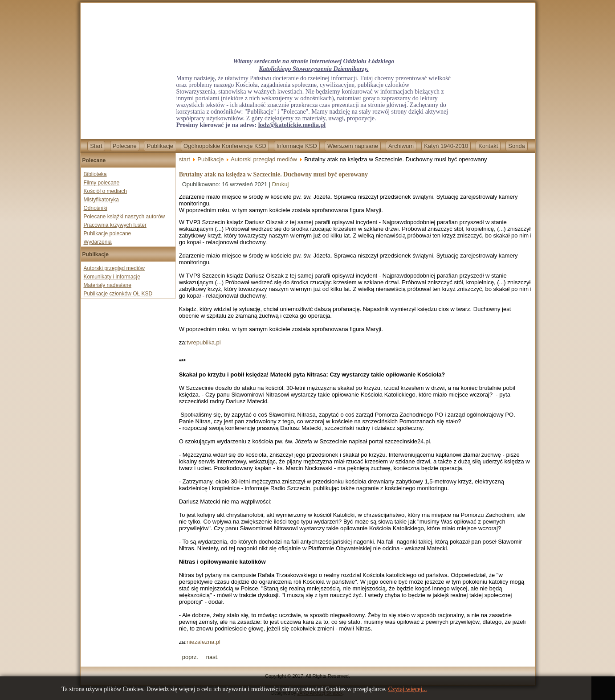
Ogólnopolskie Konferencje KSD (225, 146)
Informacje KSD (297, 146)
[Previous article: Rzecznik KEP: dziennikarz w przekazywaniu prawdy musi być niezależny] (190, 657)
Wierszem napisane (353, 146)
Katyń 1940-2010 (446, 146)
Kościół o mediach (105, 191)
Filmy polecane (102, 183)
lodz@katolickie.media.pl (292, 125)
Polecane (125, 146)
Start (96, 146)
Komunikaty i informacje (112, 277)
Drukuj (281, 184)
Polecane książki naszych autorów (124, 217)
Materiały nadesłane (108, 285)
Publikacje (160, 146)
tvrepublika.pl (204, 342)
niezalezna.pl (204, 642)
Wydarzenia (98, 242)
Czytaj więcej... (408, 689)
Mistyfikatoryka (101, 200)
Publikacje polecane (108, 233)
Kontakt (488, 146)
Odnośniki (96, 208)
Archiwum (401, 146)
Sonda (517, 146)
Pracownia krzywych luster (115, 225)
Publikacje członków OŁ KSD (118, 294)
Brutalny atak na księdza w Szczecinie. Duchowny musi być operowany (273, 174)
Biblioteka (95, 174)
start (185, 159)
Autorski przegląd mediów (114, 268)
